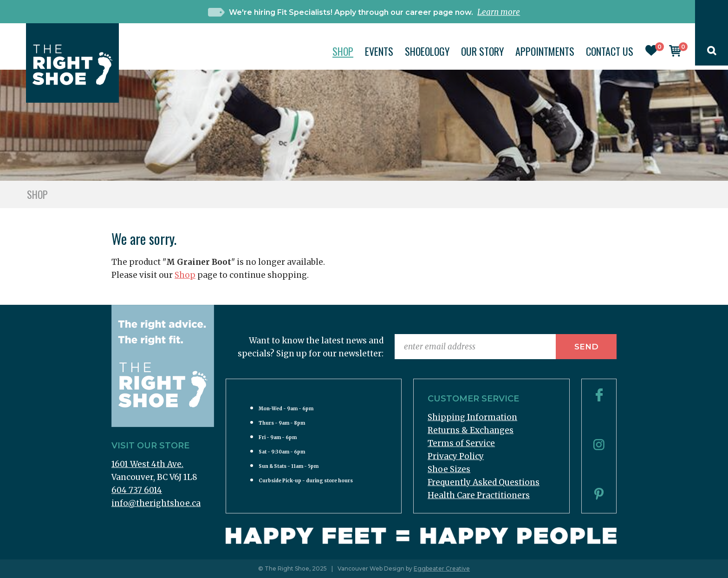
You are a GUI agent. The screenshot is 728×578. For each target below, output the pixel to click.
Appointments (545, 51)
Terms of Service (461, 443)
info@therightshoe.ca (156, 503)
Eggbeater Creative (442, 568)
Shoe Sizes (449, 469)
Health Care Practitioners (479, 495)
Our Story (482, 51)
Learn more (499, 12)
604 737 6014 (137, 490)
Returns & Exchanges (471, 430)
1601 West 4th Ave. (147, 464)
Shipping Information (472, 417)
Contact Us (610, 51)
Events (379, 51)
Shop (343, 51)
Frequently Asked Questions (484, 482)
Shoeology (427, 51)
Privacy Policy (456, 456)
